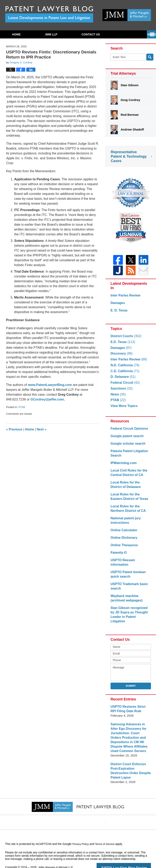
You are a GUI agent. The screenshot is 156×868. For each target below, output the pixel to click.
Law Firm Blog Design (132, 857)
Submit (131, 679)
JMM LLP (51, 34)
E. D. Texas (119, 313)
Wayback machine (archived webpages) (125, 596)
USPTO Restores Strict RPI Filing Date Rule (130, 702)
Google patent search (126, 438)
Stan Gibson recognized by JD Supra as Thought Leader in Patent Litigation (130, 610)
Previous (14, 429)
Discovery (121, 356)
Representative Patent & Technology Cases (129, 156)
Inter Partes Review (124, 298)
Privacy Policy (71, 808)
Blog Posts (134, 808)
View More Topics (123, 408)
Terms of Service (107, 833)
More (147, 34)
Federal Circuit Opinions (128, 431)
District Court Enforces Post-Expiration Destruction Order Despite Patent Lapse (131, 762)
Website (32, 808)
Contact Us (91, 34)
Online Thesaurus (123, 548)
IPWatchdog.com (123, 465)
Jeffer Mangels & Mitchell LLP (57, 856)
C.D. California (124, 373)
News (118, 397)
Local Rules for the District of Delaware (130, 487)
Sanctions (121, 391)
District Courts (125, 338)
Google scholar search (127, 446)
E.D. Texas (122, 344)
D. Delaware (122, 379)
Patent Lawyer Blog (49, 14)
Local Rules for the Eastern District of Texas (130, 499)
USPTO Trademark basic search (128, 584)
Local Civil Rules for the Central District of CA (128, 475)
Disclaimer (50, 808)
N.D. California (124, 368)
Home (16, 34)
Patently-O (118, 555)
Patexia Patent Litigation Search (128, 456)
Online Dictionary (123, 540)
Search (150, 57)
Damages (117, 305)
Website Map (113, 808)
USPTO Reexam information (131, 563)
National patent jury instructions (125, 523)
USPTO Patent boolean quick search (127, 572)
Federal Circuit (124, 385)
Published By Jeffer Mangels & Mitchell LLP (127, 15)
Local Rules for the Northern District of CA (127, 511)
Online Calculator (123, 533)
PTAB (22, 407)
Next (42, 429)
